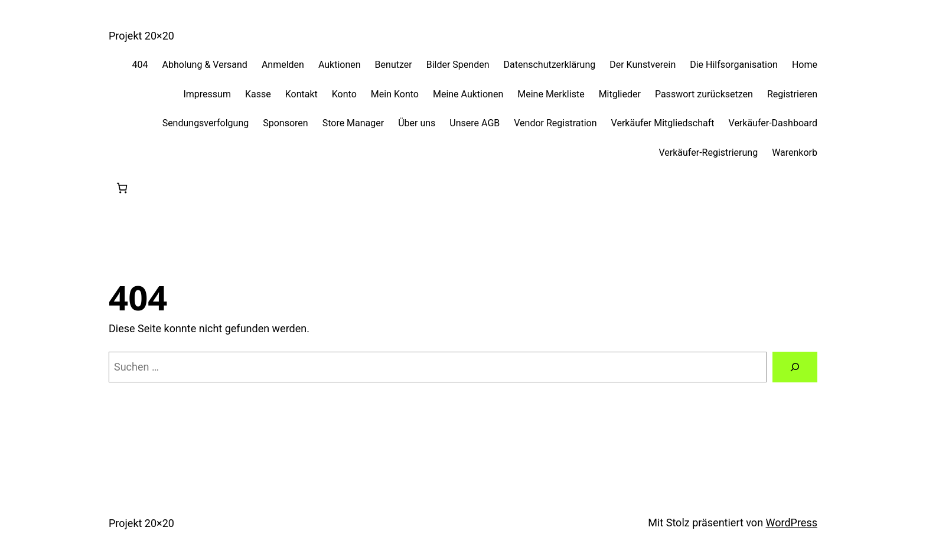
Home (805, 65)
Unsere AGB (475, 123)
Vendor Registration (555, 123)
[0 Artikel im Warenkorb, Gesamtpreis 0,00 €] (122, 188)
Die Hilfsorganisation (734, 65)
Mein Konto (395, 94)
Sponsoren (285, 123)
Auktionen (340, 65)
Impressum (207, 94)
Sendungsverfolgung (206, 123)
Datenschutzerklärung (549, 65)
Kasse (258, 94)
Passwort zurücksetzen (704, 94)
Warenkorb (795, 153)
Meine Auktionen (468, 94)
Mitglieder (620, 94)
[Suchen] (795, 367)
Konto (344, 94)
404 (140, 65)
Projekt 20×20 (141, 36)
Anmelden (283, 65)
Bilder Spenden (458, 65)
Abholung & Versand (205, 65)
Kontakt (301, 94)
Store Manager (353, 123)
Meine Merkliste (551, 94)
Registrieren (792, 94)
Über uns (417, 123)
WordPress (792, 523)
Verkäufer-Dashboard (773, 123)
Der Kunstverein (643, 65)
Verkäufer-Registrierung (708, 153)
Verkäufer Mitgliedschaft (663, 123)
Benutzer (394, 65)
